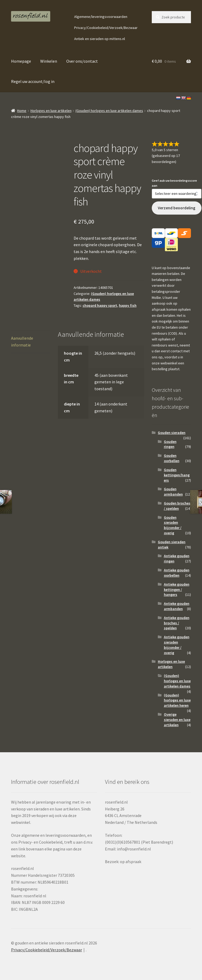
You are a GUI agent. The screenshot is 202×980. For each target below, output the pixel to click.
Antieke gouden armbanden (177, 606)
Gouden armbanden (173, 492)
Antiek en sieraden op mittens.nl (100, 39)
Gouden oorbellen (172, 458)
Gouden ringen (170, 444)
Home (22, 111)
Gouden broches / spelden (177, 506)
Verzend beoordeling (177, 208)
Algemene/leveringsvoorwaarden (101, 17)
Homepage (21, 61)
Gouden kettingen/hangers (177, 475)
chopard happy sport (100, 305)
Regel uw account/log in (33, 81)
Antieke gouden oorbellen (177, 573)
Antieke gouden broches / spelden (177, 623)
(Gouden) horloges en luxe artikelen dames (109, 111)
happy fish (128, 305)
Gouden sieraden (172, 433)
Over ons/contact (82, 61)
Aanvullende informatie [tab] (22, 341)
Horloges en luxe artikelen (51, 111)
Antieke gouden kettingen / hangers (177, 590)
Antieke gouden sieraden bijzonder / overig (177, 645)
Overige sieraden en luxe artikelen (177, 720)
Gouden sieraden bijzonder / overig (173, 525)
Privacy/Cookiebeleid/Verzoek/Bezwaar (106, 28)
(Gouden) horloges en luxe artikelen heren (177, 700)
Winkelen (49, 61)
